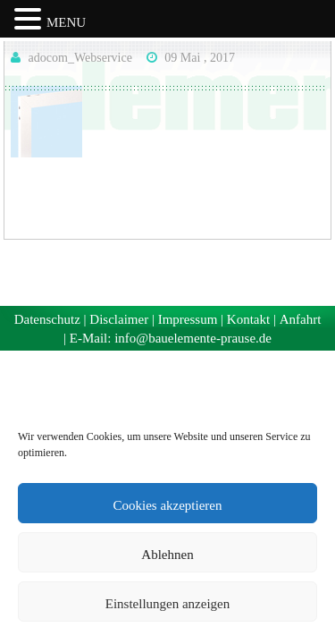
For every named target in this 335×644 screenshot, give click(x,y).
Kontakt (248, 319)
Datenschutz (47, 319)
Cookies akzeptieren (167, 505)
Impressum (188, 319)
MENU (66, 22)
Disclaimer (119, 319)
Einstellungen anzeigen (168, 604)
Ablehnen (167, 555)
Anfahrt (301, 319)
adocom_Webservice (80, 58)
